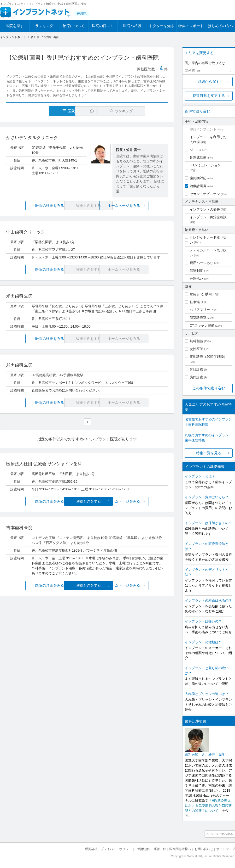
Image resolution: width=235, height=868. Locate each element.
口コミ (90, 111)
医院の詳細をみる (33, 205)
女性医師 (196, 349)
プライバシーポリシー (116, 849)
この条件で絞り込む (209, 388)
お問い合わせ (204, 849)
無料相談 (196, 341)
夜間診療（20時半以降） (208, 357)
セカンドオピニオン (205, 194)
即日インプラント (203, 129)
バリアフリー (200, 310)
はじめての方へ (220, 26)
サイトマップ (226, 849)
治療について (74, 26)
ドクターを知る (162, 26)
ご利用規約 (143, 849)
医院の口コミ (103, 26)
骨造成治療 (198, 157)
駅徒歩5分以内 (201, 294)
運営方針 (160, 849)
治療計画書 (198, 186)
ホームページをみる (141, 205)
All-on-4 (195, 150)
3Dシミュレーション (205, 165)
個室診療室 (198, 318)
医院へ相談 (132, 26)
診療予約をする (87, 501)
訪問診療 (196, 377)
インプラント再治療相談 (208, 217)
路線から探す (209, 81)
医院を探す (15, 26)
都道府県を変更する (209, 96)
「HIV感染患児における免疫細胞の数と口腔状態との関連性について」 (208, 806)
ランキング (44, 26)
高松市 (193, 71)
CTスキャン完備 (202, 325)
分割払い (196, 279)
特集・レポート (191, 26)
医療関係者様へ (180, 849)
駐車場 (195, 302)
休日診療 (196, 369)
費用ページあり (201, 263)
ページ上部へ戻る (221, 834)
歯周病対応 (198, 178)
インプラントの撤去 (205, 209)
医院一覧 (39, 111)
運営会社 (91, 849)
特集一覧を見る (209, 453)
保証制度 (196, 271)
